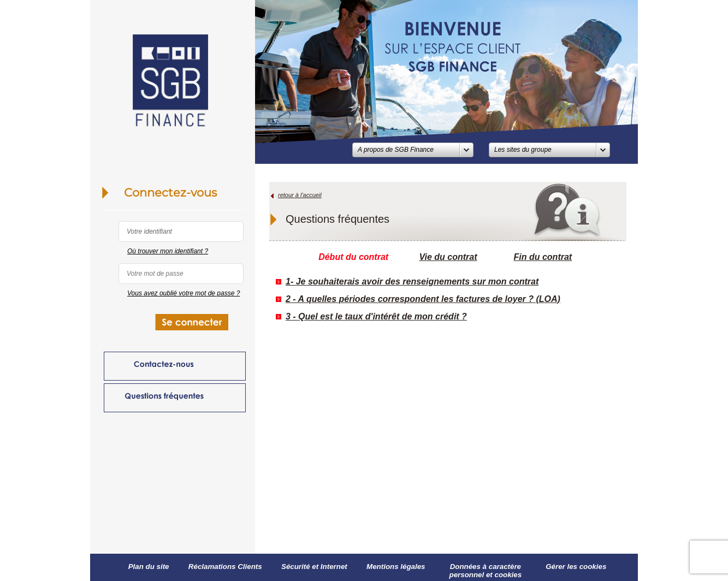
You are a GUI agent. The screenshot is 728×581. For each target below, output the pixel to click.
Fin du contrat (543, 257)
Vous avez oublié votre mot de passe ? (184, 293)
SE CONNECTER (196, 325)
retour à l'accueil (300, 195)
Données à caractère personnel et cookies (486, 571)
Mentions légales (396, 567)
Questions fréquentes (175, 398)
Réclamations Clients (225, 567)
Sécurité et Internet (314, 567)
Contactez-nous (175, 366)
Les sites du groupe (523, 150)
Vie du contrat (448, 257)
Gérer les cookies (576, 567)
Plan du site (149, 567)
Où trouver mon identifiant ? (168, 251)
